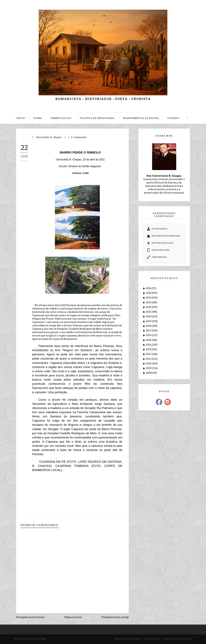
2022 (149, 307)
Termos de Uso (152, 639)
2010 (149, 364)
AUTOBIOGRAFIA (157, 229)
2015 (149, 340)
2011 (149, 359)
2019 (149, 321)
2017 (149, 331)
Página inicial (73, 617)
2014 (149, 345)
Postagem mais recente (30, 617)
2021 (149, 312)
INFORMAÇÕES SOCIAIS (160, 243)
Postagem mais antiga (115, 617)
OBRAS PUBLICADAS (158, 250)
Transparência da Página (177, 639)
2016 (149, 335)
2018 (149, 326)
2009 (149, 368)
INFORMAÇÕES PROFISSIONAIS (163, 236)
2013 (149, 349)
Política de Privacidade (127, 639)
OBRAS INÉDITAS (157, 257)
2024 (149, 298)
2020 (149, 316)
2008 (149, 373)
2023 (149, 302)
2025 (149, 293)
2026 (149, 288)
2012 (149, 354)
